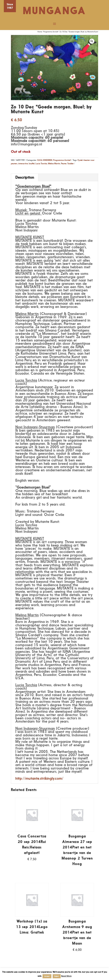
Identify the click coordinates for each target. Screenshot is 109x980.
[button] (92, 41)
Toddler (70, 163)
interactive (23, 163)
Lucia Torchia (41, 163)
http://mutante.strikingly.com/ (39, 778)
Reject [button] (57, 976)
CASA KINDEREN (45, 160)
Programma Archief (51, 32)
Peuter (64, 163)
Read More (66, 976)
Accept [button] (47, 976)
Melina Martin (54, 163)
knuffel (32, 163)
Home (40, 32)
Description (25, 177)
